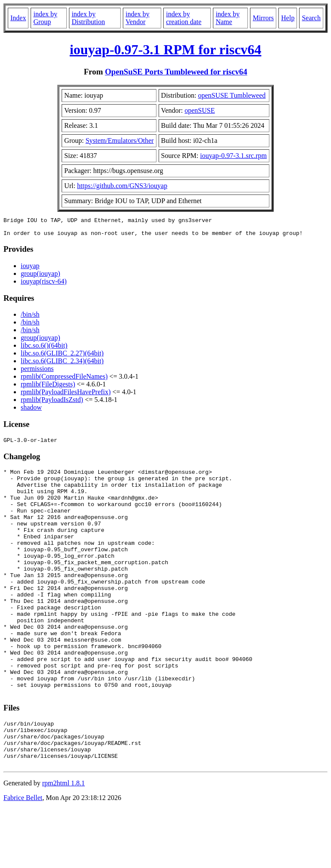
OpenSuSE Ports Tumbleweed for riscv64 (176, 72)
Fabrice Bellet (23, 857)
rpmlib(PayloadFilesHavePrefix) (66, 396)
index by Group (45, 18)
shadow (31, 411)
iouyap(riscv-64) (44, 285)
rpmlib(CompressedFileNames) (64, 380)
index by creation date (184, 18)
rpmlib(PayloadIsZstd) (52, 403)
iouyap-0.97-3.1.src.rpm (233, 156)
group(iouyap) (41, 277)
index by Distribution (88, 18)
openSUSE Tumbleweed (232, 95)
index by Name (228, 18)
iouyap (30, 270)
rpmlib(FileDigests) (48, 388)
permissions (37, 372)
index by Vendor (137, 18)
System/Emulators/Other (119, 141)
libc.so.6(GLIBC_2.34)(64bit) (62, 365)
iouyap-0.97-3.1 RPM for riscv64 (166, 49)
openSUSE (200, 110)
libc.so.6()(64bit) (44, 349)
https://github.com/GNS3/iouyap (122, 186)
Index (18, 18)
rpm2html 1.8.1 (64, 842)
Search (311, 18)
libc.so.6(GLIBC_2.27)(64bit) (62, 357)
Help (288, 18)
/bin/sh (30, 318)
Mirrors (263, 18)
